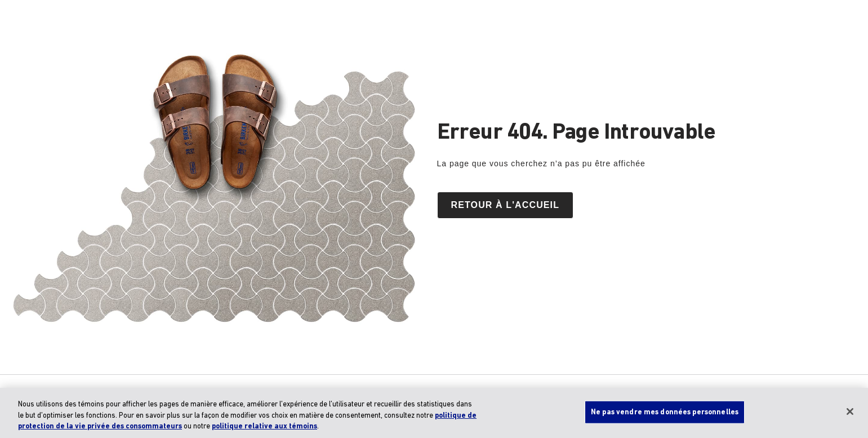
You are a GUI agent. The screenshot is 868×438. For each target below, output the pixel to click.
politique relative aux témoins (264, 426)
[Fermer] (850, 412)
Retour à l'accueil (506, 205)
